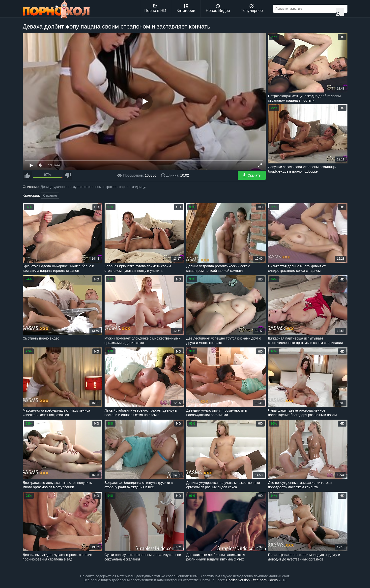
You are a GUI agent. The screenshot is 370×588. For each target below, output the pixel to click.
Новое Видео (218, 8)
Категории (186, 8)
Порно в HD (155, 8)
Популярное (252, 8)
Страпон (50, 195)
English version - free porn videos (252, 580)
